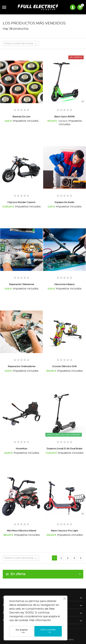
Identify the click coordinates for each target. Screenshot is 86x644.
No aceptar (22, 630)
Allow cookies (48, 630)
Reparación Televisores (22, 284)
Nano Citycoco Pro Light (65, 531)
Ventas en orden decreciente (21, 44)
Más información (40, 620)
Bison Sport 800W (64, 117)
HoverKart (22, 449)
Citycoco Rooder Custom (21, 202)
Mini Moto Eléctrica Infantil (21, 531)
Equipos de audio (64, 202)
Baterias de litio (21, 117)
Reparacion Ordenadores (22, 366)
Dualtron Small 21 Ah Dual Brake (64, 449)
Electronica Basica (64, 284)
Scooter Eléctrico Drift (64, 366)
